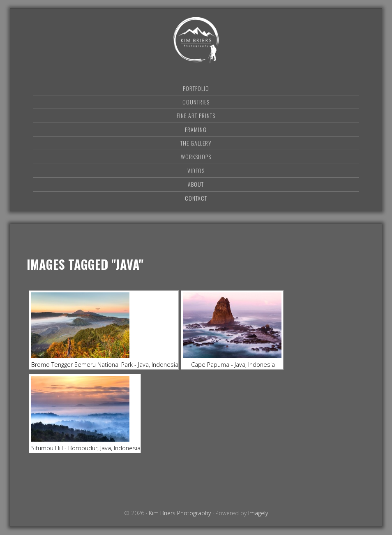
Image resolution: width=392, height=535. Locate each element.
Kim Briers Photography (196, 40)
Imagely (258, 513)
